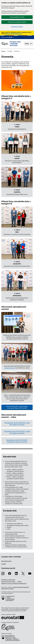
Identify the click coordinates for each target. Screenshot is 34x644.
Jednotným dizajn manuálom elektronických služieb (15, 588)
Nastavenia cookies (17, 27)
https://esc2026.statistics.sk (14, 34)
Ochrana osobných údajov (8, 581)
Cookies (19, 581)
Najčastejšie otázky (6, 561)
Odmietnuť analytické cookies (17, 22)
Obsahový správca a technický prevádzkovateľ (14, 583)
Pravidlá (4, 564)
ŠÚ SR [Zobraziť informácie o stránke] (12, 37)
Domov (3, 51)
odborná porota (9, 368)
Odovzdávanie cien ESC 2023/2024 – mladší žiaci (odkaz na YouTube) (17, 432)
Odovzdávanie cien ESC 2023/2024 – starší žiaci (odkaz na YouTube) (17, 424)
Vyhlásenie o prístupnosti (8, 580)
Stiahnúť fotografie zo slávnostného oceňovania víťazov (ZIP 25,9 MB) (17, 407)
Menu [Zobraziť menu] (28, 44)
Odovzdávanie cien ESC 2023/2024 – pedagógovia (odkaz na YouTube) (17, 441)
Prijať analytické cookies (17, 17)
